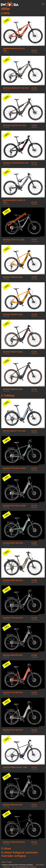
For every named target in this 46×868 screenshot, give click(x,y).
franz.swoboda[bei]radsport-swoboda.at (24, 867)
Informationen (40, 865)
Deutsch (4, 862)
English (10, 862)
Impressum (7, 867)
